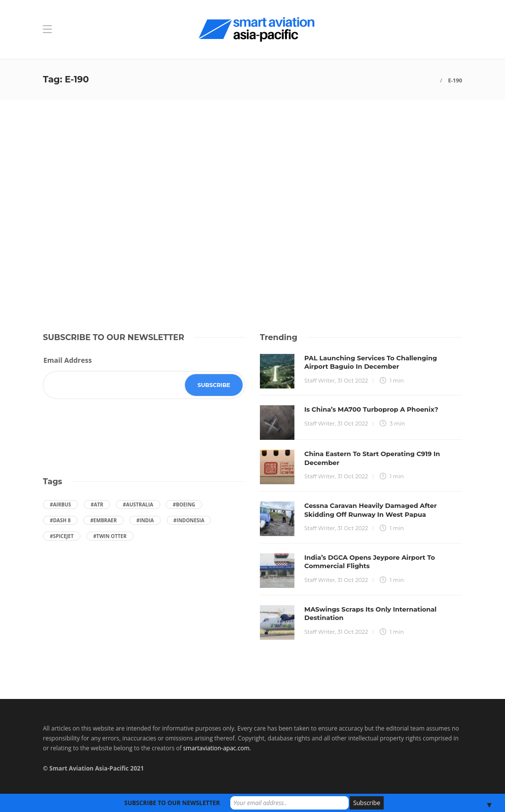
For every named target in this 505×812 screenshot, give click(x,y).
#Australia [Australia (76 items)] (138, 504)
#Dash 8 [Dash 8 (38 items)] (60, 520)
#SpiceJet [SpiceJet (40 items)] (62, 536)
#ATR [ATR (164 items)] (97, 504)
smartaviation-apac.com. (217, 748)
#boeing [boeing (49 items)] (184, 504)
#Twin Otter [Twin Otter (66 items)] (110, 536)
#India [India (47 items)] (145, 520)
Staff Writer (320, 381)
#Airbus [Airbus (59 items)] (60, 504)
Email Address (68, 360)
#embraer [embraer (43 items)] (104, 520)
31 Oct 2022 (353, 381)
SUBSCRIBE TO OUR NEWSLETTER (172, 803)
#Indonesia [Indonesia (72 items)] (189, 520)
